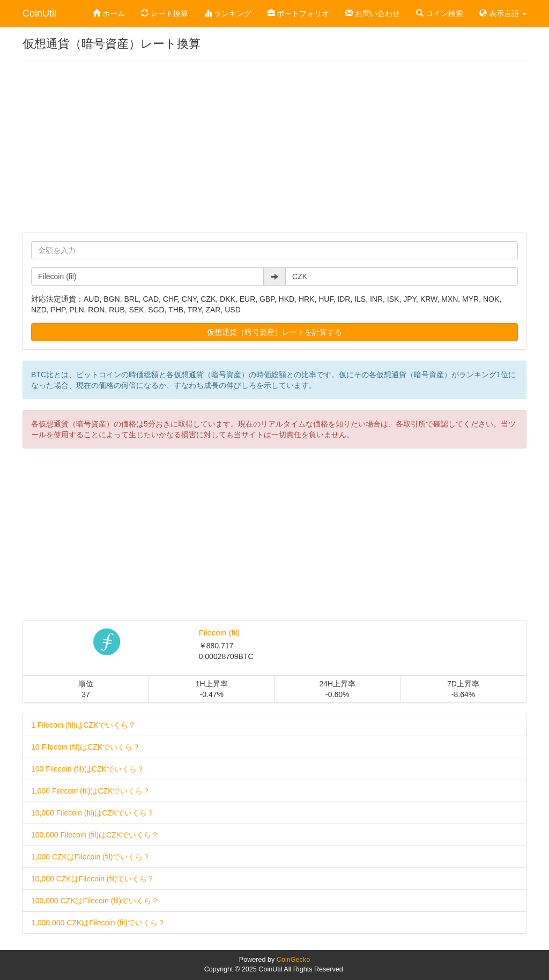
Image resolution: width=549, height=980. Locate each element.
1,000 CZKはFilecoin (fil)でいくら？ (91, 857)
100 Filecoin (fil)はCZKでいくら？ (88, 769)
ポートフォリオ (299, 13)
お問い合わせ (373, 13)
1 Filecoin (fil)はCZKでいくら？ (83, 725)
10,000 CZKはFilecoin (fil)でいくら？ (93, 879)
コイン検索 (440, 13)
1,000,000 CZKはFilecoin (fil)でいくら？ (98, 923)
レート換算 (165, 13)
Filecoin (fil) (220, 633)
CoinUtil (39, 13)
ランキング (228, 13)
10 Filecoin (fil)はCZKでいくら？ (86, 747)
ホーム (109, 13)
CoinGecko (293, 960)
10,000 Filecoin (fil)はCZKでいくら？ (93, 813)
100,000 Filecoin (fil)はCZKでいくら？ (95, 835)
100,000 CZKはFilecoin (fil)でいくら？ (95, 901)
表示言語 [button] (503, 13)
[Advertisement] (274, 147)
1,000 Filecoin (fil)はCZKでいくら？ (91, 791)
